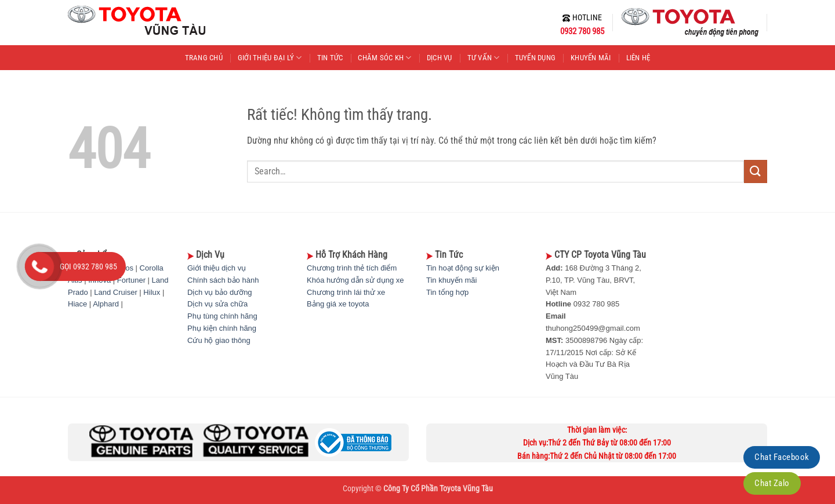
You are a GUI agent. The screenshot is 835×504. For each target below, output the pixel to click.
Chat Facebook (782, 457)
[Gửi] (756, 171)
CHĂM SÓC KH (384, 58)
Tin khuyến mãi (451, 280)
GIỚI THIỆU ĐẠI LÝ (270, 58)
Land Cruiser (115, 292)
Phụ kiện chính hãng (222, 328)
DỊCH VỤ (440, 58)
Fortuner (131, 280)
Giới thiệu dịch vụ (217, 268)
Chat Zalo (772, 483)
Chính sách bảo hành (223, 280)
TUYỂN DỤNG (536, 58)
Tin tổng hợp (447, 292)
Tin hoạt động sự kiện (463, 268)
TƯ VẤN (484, 58)
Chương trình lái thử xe (346, 292)
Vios (126, 268)
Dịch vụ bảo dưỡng (220, 292)
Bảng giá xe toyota (338, 304)
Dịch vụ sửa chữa (217, 304)
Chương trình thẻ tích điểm (352, 268)
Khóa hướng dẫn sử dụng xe (355, 280)
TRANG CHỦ (204, 58)
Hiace (77, 304)
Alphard (106, 304)
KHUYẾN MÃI (591, 58)
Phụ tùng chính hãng (222, 316)
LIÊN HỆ (638, 58)
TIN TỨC (330, 58)
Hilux (152, 292)
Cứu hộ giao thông (219, 340)
